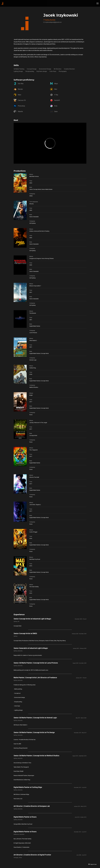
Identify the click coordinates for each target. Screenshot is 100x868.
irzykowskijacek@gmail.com (53, 22)
